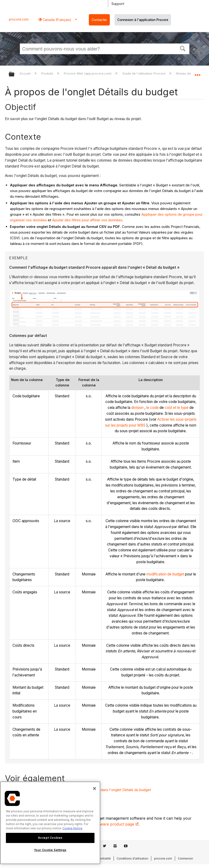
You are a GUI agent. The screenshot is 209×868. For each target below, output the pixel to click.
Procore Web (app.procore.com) (88, 73)
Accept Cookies (50, 838)
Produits (48, 73)
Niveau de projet (189, 73)
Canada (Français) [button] (57, 20)
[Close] (94, 788)
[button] (183, 48)
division (137, 408)
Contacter (99, 20)
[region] (50, 823)
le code (152, 408)
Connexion (185, 858)
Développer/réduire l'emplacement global (197, 73)
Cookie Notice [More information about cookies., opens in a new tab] (72, 828)
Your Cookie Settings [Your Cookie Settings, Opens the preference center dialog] (50, 850)
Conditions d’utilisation (132, 858)
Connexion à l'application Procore (143, 20)
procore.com (19, 19)
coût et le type (177, 408)
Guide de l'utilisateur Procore (144, 73)
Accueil (26, 73)
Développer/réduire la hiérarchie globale (15, 74)
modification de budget (165, 574)
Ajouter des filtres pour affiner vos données (87, 220)
